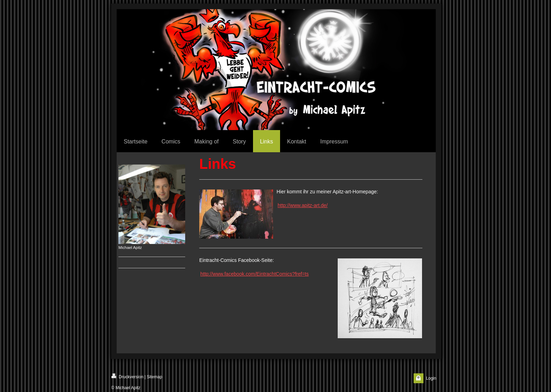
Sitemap (155, 377)
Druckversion (127, 376)
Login (431, 378)
